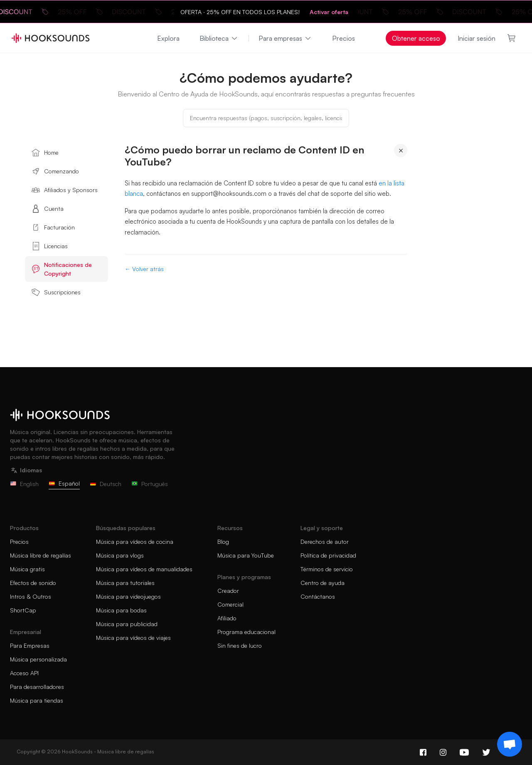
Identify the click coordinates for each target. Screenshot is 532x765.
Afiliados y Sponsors (65, 190)
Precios (344, 38)
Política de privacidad (328, 555)
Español (64, 483)
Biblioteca (219, 38)
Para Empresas (30, 645)
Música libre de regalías (41, 555)
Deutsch (106, 484)
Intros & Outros (31, 596)
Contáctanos (318, 596)
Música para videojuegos (128, 596)
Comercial (230, 604)
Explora (168, 38)
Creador (228, 591)
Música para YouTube (246, 555)
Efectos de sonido (33, 583)
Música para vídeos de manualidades (144, 569)
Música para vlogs (120, 555)
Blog (223, 542)
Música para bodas (121, 610)
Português (150, 484)
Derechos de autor (325, 542)
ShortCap (23, 610)
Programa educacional (246, 632)
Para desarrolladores (37, 687)
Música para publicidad (127, 624)
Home (45, 153)
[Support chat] (510, 744)
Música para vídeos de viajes (133, 638)
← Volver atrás (144, 269)
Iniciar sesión (477, 38)
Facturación (53, 227)
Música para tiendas (37, 700)
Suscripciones (56, 292)
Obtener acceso (416, 38)
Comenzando (55, 171)
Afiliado (227, 618)
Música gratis (27, 569)
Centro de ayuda (323, 583)
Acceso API (24, 673)
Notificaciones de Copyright (62, 269)
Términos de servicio (327, 569)
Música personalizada (38, 659)
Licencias (50, 246)
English (24, 484)
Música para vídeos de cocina (135, 542)
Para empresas (285, 38)
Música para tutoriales (125, 583)
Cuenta (48, 209)
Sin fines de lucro (240, 645)
